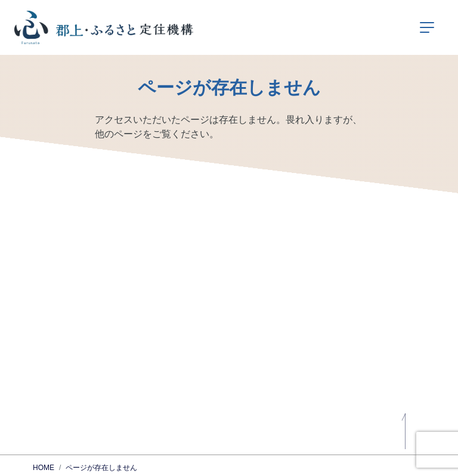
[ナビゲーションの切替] (427, 27)
